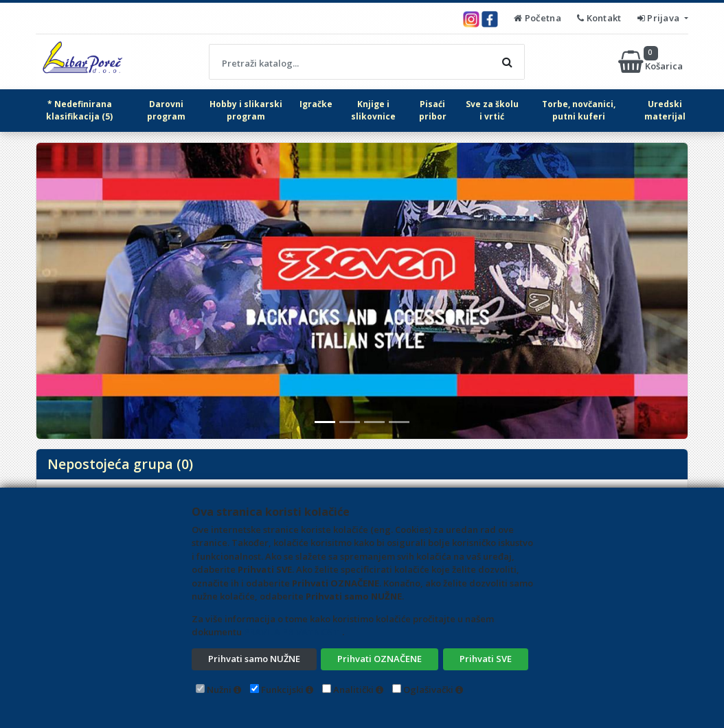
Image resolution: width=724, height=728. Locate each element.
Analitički (353, 690)
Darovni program (166, 110)
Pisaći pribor (433, 110)
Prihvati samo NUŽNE (254, 659)
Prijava (660, 18)
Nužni (219, 690)
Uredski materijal (665, 110)
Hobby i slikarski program (246, 110)
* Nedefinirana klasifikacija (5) (79, 110)
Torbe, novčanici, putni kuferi (579, 110)
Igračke (316, 104)
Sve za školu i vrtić (492, 110)
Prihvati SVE (486, 659)
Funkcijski (282, 690)
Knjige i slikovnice (373, 110)
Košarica (652, 62)
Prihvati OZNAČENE (380, 659)
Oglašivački (428, 690)
